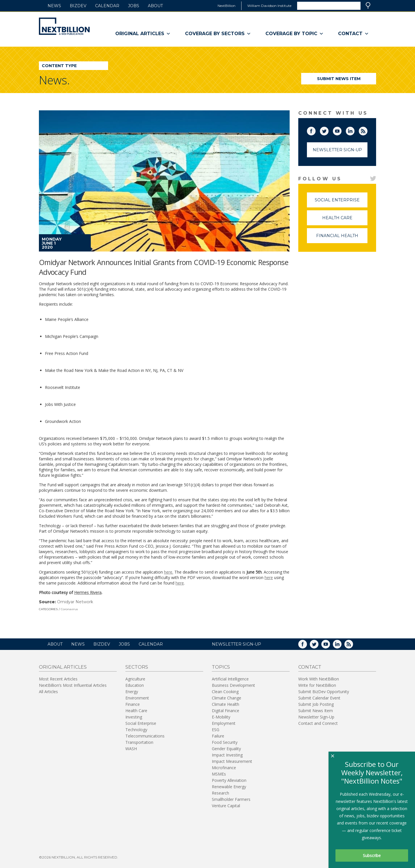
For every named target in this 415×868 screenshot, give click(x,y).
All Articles (48, 692)
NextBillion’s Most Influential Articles (73, 685)
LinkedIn (354, 130)
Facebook (315, 130)
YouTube (341, 130)
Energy (132, 692)
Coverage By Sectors (218, 34)
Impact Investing (227, 755)
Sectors (137, 667)
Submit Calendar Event (319, 698)
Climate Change (227, 698)
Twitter (328, 130)
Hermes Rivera (88, 592)
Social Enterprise (341, 202)
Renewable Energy (229, 787)
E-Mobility (221, 717)
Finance (133, 704)
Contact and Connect (318, 723)
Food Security (225, 742)
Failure (218, 736)
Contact (353, 34)
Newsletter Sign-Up (337, 150)
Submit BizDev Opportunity (324, 692)
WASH (131, 749)
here (269, 577)
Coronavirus (69, 609)
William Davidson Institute (269, 6)
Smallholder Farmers (231, 799)
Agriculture (135, 679)
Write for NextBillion (317, 685)
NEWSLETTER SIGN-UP (236, 644)
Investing (134, 717)
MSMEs (219, 774)
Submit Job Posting (316, 704)
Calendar (107, 6)
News (54, 6)
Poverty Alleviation (229, 780)
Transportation (139, 742)
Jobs (134, 6)
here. (169, 572)
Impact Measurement (232, 761)
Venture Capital (226, 806)
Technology (136, 730)
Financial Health (342, 238)
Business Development (233, 685)
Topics (221, 667)
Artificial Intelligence (230, 679)
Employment (224, 723)
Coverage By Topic (295, 34)
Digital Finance (226, 711)
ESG (216, 730)
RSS (367, 130)
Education (135, 685)
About (155, 6)
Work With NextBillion (319, 679)
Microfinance (224, 768)
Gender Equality (226, 749)
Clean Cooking (225, 692)
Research (220, 793)
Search (368, 5)
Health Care (345, 220)
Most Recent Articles (58, 679)
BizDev (78, 6)
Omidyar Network (75, 602)
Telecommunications (145, 736)
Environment (137, 698)
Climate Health (226, 704)
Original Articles (143, 34)
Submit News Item (339, 79)
